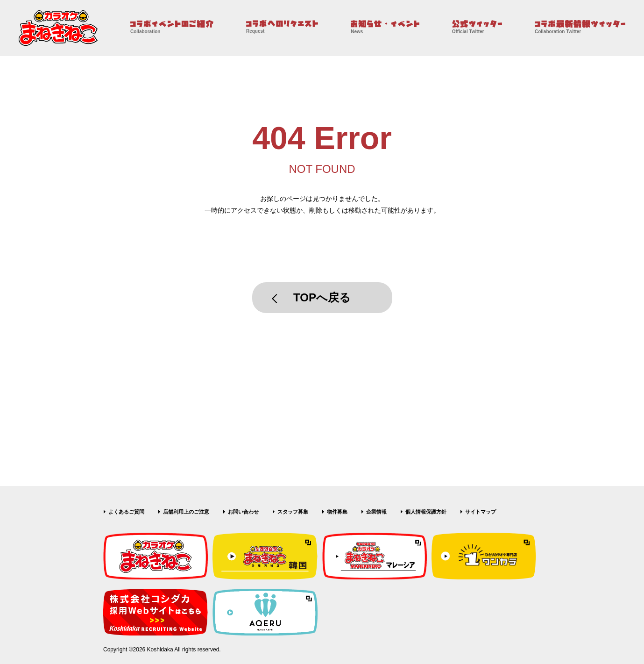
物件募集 (337, 512)
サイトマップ (481, 512)
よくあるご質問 (126, 512)
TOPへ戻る (322, 297)
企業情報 (376, 512)
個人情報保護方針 (426, 512)
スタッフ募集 (293, 512)
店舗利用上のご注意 (186, 512)
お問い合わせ (243, 512)
